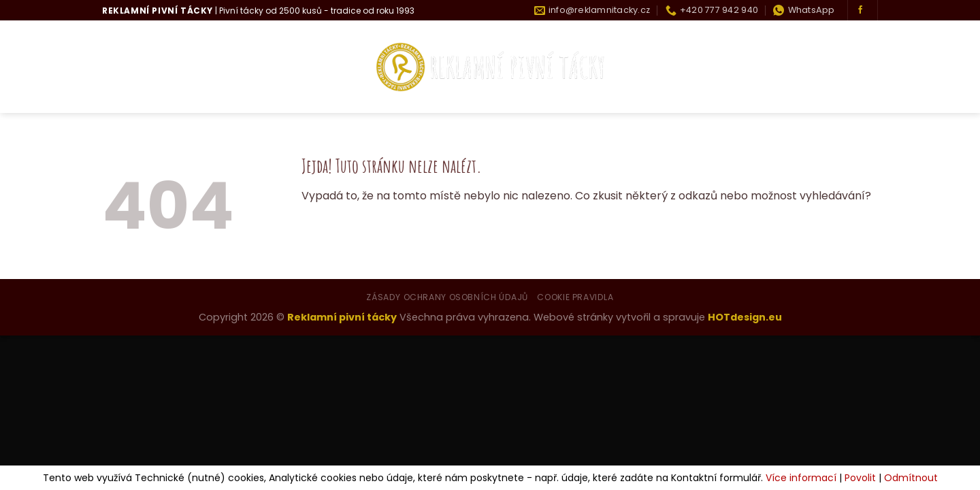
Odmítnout (911, 478)
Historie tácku (763, 67)
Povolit (860, 478)
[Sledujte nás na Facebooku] (860, 10)
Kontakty (849, 67)
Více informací (801, 478)
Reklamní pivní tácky (342, 317)
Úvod (118, 67)
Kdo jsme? (179, 67)
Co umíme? (259, 67)
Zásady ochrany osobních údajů (447, 297)
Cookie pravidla (575, 297)
